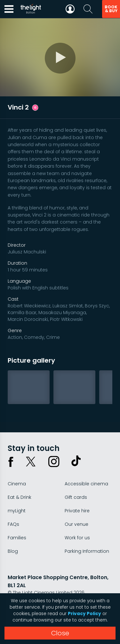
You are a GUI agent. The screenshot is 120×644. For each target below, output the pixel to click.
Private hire (77, 511)
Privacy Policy (84, 614)
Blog (13, 551)
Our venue (76, 524)
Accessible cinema (86, 484)
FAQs (13, 524)
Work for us (77, 538)
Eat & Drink (20, 497)
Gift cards (76, 497)
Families (17, 538)
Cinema (17, 484)
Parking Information (87, 551)
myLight (17, 511)
